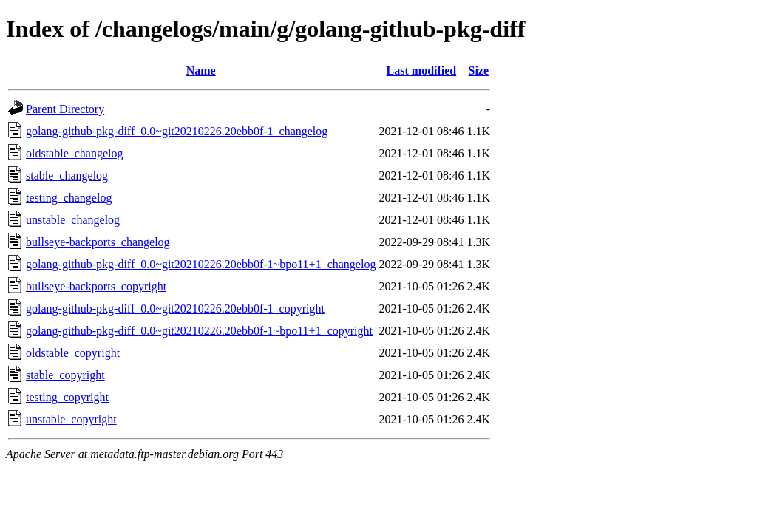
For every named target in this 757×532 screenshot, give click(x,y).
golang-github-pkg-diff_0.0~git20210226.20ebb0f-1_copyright (175, 308)
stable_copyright (65, 375)
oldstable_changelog (75, 153)
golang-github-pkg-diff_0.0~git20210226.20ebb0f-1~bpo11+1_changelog (201, 264)
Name (201, 71)
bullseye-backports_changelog (98, 242)
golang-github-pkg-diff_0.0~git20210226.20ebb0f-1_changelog (177, 131)
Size (478, 71)
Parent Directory (65, 109)
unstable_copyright (71, 419)
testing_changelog (69, 198)
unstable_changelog (73, 220)
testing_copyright (67, 397)
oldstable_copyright (73, 353)
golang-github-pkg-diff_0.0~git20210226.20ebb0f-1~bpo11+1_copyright (199, 331)
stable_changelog (67, 175)
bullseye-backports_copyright (96, 286)
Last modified (422, 71)
